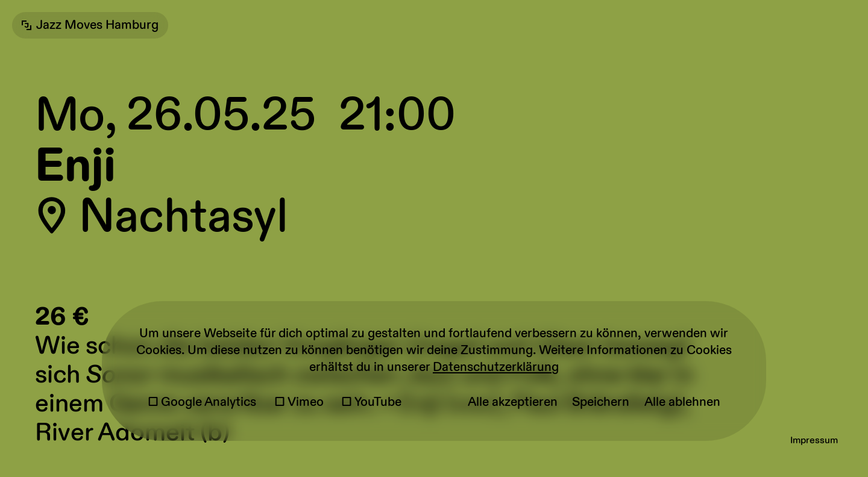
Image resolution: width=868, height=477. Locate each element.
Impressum (814, 441)
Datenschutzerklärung (496, 367)
